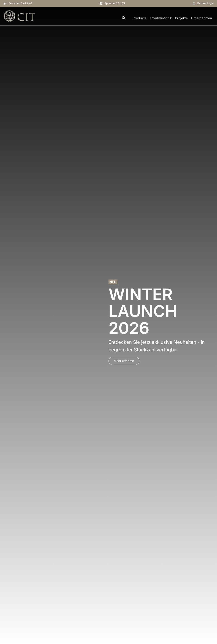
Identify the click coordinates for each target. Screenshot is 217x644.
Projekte (181, 18)
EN (123, 3)
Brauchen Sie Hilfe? (20, 3)
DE (117, 3)
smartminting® (161, 18)
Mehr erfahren (124, 361)
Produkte (140, 18)
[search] (124, 18)
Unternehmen (202, 18)
